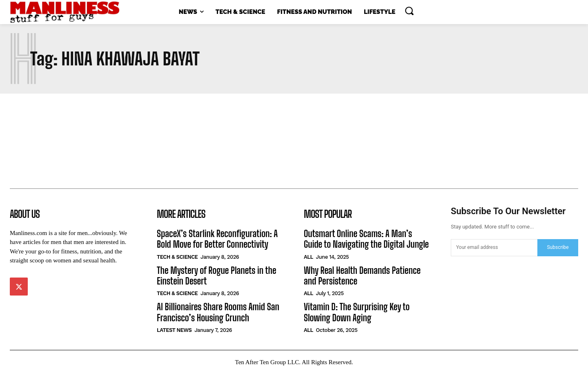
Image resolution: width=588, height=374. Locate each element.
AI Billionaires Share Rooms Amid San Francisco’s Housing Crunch (218, 312)
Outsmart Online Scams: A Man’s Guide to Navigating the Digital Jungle (366, 239)
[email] (494, 248)
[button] (409, 11)
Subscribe (558, 247)
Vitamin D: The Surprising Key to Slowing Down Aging (357, 312)
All (308, 257)
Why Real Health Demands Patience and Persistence (362, 276)
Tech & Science (177, 257)
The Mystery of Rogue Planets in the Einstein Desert (217, 276)
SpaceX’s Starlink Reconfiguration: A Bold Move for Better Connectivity (217, 239)
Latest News (174, 330)
